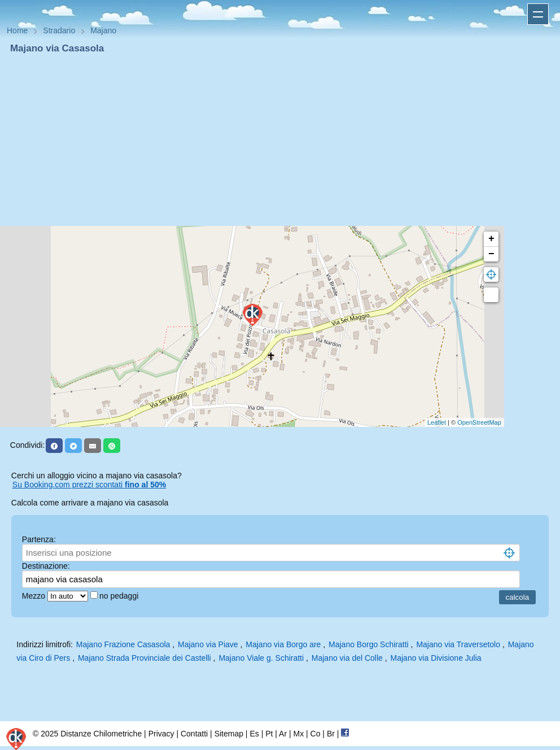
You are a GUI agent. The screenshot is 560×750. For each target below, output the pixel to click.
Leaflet (437, 422)
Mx (298, 734)
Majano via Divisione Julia (436, 658)
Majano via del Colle (347, 658)
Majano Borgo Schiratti (369, 644)
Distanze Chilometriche (101, 734)
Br (331, 734)
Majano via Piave (208, 644)
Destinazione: (46, 566)
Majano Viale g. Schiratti (261, 658)
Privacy (161, 734)
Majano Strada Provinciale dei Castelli (145, 658)
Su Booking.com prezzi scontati (89, 485)
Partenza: (39, 539)
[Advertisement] (280, 140)
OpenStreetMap (479, 422)
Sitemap (229, 734)
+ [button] (491, 239)
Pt (269, 734)
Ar (283, 734)
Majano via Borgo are (283, 644)
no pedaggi (120, 596)
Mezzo (35, 596)
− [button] (491, 254)
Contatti (194, 734)
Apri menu (538, 14)
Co (316, 734)
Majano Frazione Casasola (123, 644)
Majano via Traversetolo (458, 644)
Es (254, 734)
